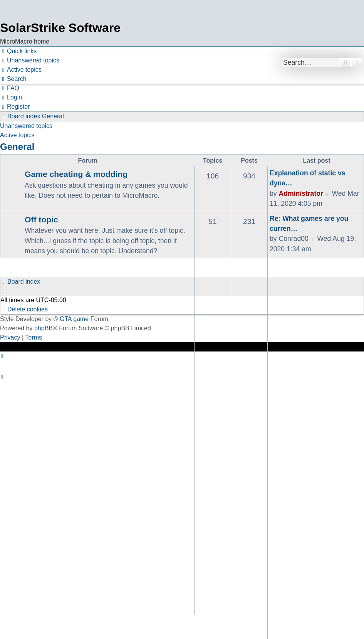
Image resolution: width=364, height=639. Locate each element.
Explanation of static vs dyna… (308, 178)
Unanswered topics (26, 126)
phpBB (44, 328)
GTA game (74, 319)
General (17, 147)
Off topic (41, 219)
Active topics (17, 135)
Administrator (301, 193)
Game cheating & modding (76, 174)
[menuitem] (30, 61)
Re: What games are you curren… (309, 224)
